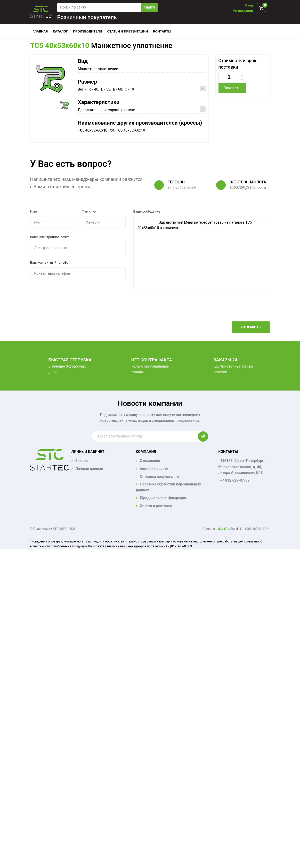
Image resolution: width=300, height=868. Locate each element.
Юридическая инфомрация (163, 498)
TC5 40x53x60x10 (60, 46)
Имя (34, 211)
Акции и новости (154, 469)
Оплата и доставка (156, 506)
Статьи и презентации (128, 31)
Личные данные (89, 469)
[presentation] (231, 309)
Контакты (162, 31)
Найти (150, 7)
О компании (150, 461)
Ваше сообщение (147, 211)
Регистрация (243, 11)
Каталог (60, 31)
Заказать (232, 88)
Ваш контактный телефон (50, 262)
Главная (40, 31)
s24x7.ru (224, 529)
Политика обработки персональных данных (169, 487)
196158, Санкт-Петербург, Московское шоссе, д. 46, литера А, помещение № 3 (241, 467)
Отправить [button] (251, 327)
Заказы (82, 461)
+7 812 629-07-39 (235, 480)
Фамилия (89, 211)
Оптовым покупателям (160, 476)
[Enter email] (145, 436)
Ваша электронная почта (50, 237)
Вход (249, 5)
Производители (88, 31)
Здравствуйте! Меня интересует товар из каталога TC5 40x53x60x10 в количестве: (202, 252)
